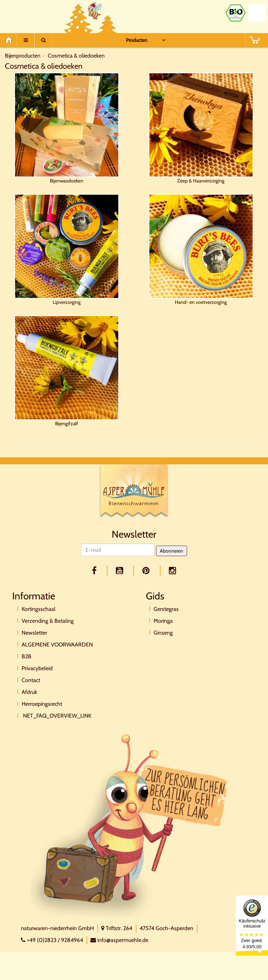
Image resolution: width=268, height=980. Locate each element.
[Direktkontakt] (130, 825)
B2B (27, 656)
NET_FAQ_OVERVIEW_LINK (57, 716)
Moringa (163, 621)
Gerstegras (166, 609)
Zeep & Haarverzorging (201, 128)
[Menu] (26, 40)
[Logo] (134, 492)
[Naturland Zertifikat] (256, 13)
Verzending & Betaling (48, 621)
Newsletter (34, 633)
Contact (31, 680)
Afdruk (29, 692)
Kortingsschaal (39, 609)
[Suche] (43, 40)
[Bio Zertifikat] (236, 13)
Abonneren (172, 551)
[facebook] (95, 571)
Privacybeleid (37, 668)
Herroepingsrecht (42, 704)
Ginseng (163, 633)
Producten (137, 40)
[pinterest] (147, 571)
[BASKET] (254, 40)
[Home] (11, 40)
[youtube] (121, 571)
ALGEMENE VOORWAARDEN (57, 645)
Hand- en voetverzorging (201, 250)
